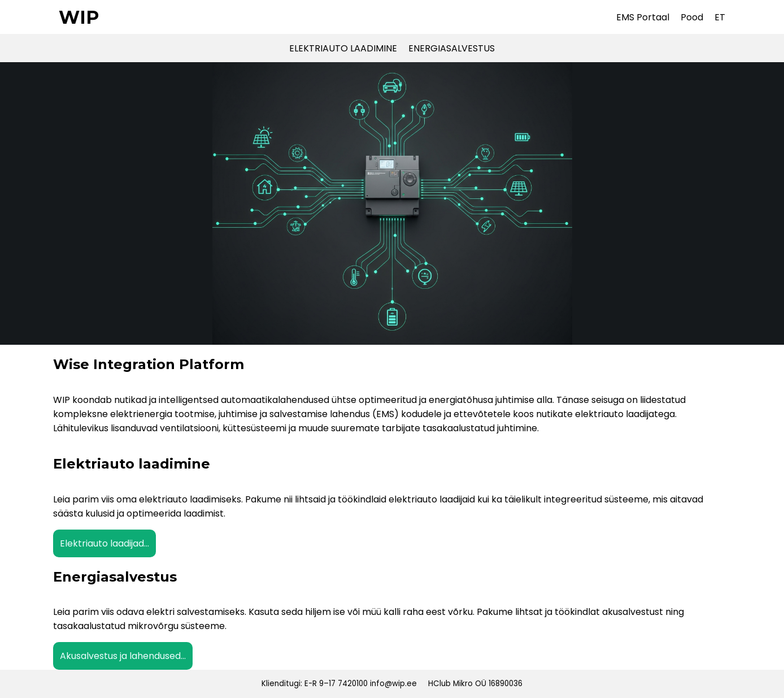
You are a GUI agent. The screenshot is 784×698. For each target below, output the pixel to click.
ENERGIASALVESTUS (452, 48)
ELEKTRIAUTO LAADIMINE (343, 48)
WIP (79, 17)
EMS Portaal (643, 17)
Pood (692, 17)
